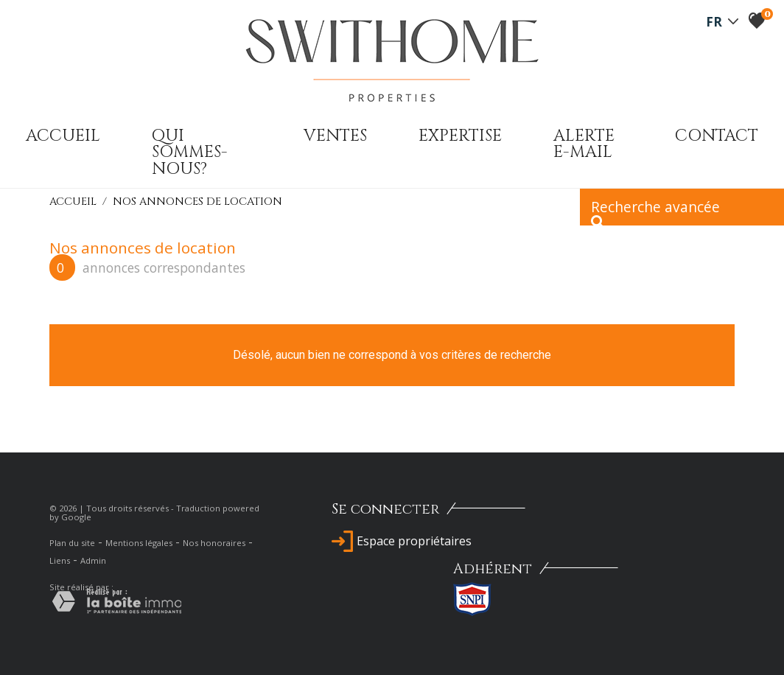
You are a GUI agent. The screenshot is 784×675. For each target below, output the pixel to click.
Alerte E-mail (584, 144)
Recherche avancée (655, 211)
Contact (717, 136)
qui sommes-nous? (190, 152)
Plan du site (72, 543)
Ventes (335, 136)
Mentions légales (139, 543)
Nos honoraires (214, 543)
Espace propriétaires (402, 541)
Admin (93, 560)
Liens (60, 560)
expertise (460, 136)
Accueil (63, 136)
